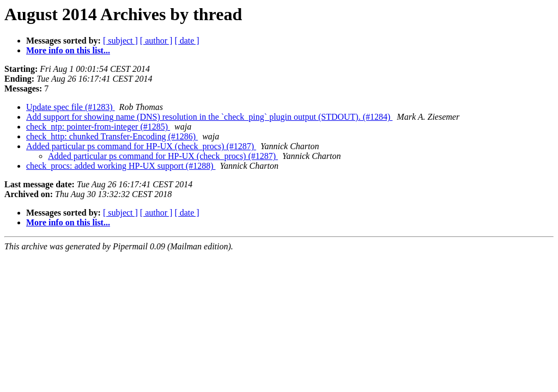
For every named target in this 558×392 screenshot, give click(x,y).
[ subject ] (120, 41)
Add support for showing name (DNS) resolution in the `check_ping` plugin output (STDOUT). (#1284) (209, 117)
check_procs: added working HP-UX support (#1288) (121, 166)
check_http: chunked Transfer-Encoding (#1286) (112, 136)
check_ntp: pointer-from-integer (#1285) (98, 127)
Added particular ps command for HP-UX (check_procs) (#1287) (141, 146)
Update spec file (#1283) (71, 107)
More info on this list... (68, 50)
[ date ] (187, 41)
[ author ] (156, 41)
